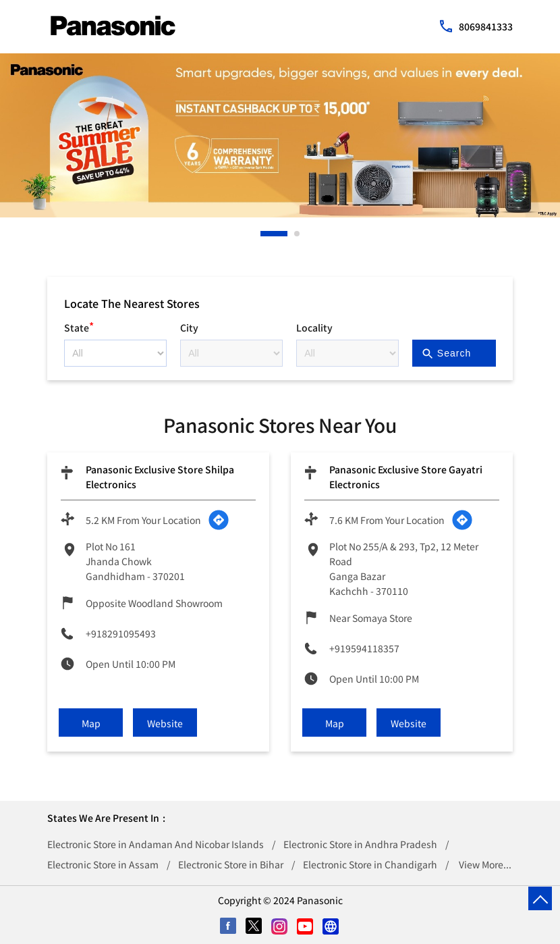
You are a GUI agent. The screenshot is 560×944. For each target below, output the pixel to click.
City (189, 327)
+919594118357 (364, 648)
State (79, 326)
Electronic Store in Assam (103, 864)
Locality (314, 327)
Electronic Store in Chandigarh (370, 864)
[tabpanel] (280, 135)
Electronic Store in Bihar (231, 864)
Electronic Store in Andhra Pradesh (360, 844)
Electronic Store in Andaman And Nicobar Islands (156, 844)
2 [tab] (298, 234)
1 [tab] (264, 234)
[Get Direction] (219, 520)
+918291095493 (121, 633)
